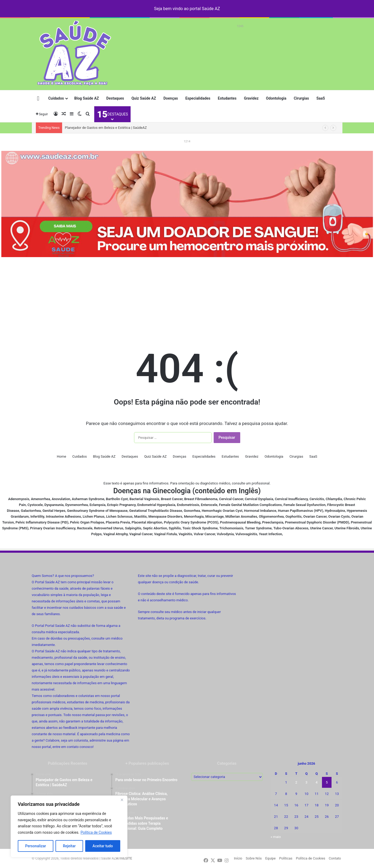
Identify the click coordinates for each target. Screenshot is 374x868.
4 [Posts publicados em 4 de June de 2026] (317, 782)
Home (61, 456)
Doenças (171, 98)
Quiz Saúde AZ (144, 98)
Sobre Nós (254, 858)
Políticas (286, 858)
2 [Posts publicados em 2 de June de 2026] (296, 782)
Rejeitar (69, 846)
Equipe (270, 858)
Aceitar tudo (103, 846)
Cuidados (56, 98)
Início (238, 858)
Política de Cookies (96, 832)
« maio (276, 837)
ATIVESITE (124, 858)
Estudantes (227, 98)
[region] (69, 826)
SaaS (321, 98)
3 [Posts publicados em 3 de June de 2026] (306, 782)
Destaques (115, 98)
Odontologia (276, 98)
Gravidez (251, 98)
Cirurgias (301, 98)
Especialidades (198, 98)
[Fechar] (122, 800)
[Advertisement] (240, 42)
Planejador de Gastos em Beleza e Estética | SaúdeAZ (106, 128)
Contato (335, 858)
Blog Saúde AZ (87, 98)
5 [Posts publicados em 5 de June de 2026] (327, 782)
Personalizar (36, 846)
